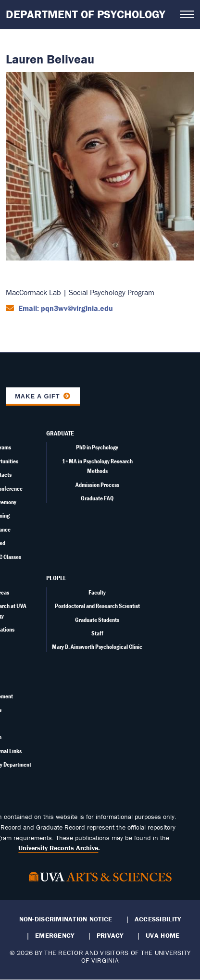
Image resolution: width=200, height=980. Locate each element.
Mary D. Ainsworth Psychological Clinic (97, 647)
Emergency (55, 935)
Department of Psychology (86, 14)
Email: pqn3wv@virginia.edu (65, 308)
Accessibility (158, 919)
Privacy (110, 935)
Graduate (60, 433)
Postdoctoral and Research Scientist (97, 606)
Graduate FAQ (97, 498)
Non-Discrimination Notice (66, 919)
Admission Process (97, 485)
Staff (97, 633)
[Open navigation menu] (187, 14)
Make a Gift (37, 396)
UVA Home (162, 935)
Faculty (97, 592)
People (56, 578)
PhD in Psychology (97, 447)
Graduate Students (97, 620)
